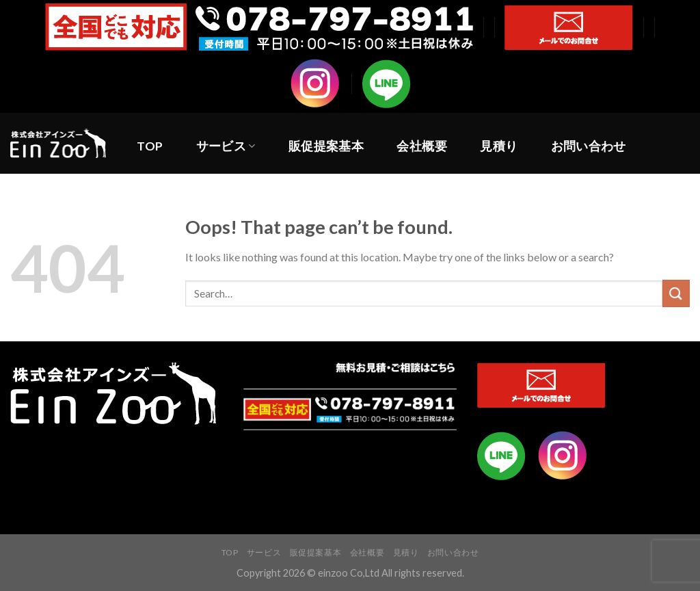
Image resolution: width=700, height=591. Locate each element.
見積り (499, 146)
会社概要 (421, 146)
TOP (150, 146)
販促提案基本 (326, 146)
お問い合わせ (589, 146)
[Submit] (676, 293)
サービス (226, 146)
